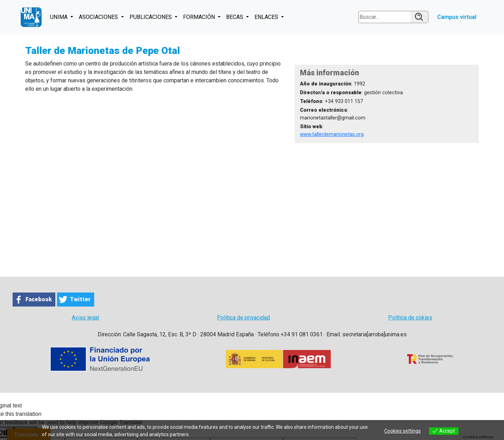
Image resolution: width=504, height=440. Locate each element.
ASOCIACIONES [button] (99, 17)
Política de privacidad (243, 318)
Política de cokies (410, 318)
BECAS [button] (235, 17)
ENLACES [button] (267, 17)
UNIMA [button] (59, 17)
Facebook (39, 299)
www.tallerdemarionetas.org (332, 134)
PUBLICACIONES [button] (151, 17)
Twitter (80, 299)
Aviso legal (85, 318)
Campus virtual (457, 17)
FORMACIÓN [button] (200, 17)
